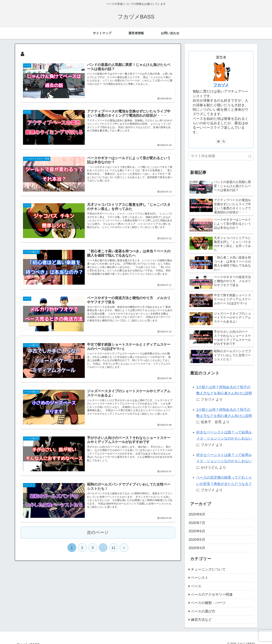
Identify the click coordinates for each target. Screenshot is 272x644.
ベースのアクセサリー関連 (212, 595)
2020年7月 (197, 523)
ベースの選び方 (203, 611)
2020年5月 (197, 540)
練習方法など (201, 620)
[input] (221, 156)
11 (113, 548)
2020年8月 (197, 514)
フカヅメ (221, 85)
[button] (250, 156)
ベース (196, 586)
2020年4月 (197, 548)
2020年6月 (197, 531)
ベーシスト (200, 578)
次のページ (98, 533)
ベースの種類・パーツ (208, 603)
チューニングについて (208, 569)
